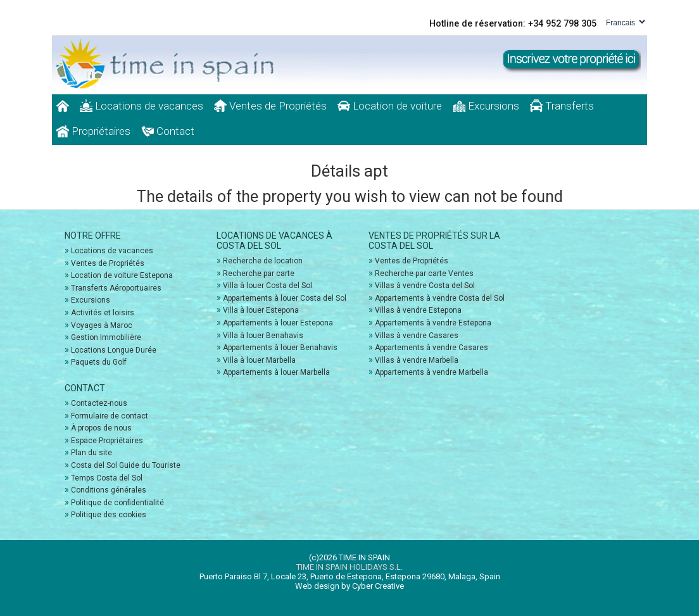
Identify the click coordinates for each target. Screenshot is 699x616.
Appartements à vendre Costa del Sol (440, 298)
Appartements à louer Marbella (276, 372)
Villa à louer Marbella (259, 360)
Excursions (486, 106)
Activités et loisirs (103, 313)
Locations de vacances (142, 106)
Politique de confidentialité (117, 503)
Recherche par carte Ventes (424, 273)
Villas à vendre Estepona (418, 310)
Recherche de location (263, 261)
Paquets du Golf (99, 362)
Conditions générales (109, 490)
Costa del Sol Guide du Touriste (126, 465)
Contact (168, 131)
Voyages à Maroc (102, 325)
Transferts (562, 106)
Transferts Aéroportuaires (116, 288)
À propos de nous (101, 428)
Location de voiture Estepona (122, 275)
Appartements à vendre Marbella (431, 372)
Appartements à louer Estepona (278, 323)
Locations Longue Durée (114, 350)
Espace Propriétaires (107, 441)
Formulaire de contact (110, 416)
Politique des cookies (109, 515)
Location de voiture (390, 106)
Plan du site (91, 453)
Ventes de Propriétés (270, 106)
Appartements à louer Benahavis (280, 348)
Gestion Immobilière (106, 337)
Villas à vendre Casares (417, 336)
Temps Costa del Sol (107, 478)
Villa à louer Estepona (261, 310)
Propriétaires (93, 131)
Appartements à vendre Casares (431, 348)
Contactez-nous (99, 403)
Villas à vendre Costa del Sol (425, 286)
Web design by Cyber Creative (349, 586)
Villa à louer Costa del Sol (268, 286)
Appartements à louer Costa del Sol (285, 298)
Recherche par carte (259, 273)
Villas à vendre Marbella (417, 360)
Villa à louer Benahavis (263, 336)
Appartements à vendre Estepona (433, 323)
